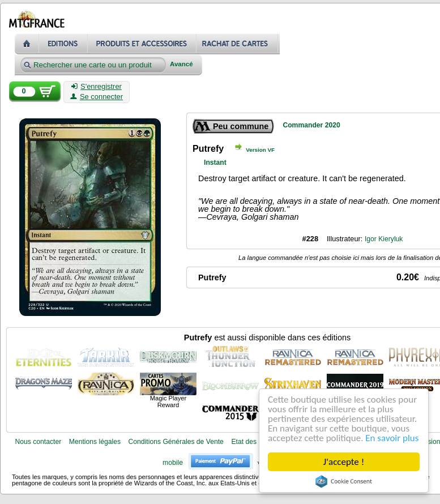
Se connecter (97, 97)
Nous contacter (38, 442)
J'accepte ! (344, 462)
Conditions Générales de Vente (176, 442)
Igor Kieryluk (384, 239)
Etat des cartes (254, 442)
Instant (215, 163)
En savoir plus (392, 438)
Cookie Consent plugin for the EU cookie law (344, 481)
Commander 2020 (311, 125)
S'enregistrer (97, 87)
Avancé (181, 64)
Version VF (260, 150)
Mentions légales (95, 442)
